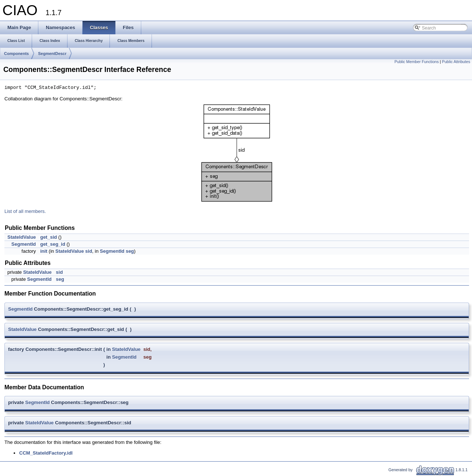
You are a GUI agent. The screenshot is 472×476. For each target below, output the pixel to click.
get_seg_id (53, 244)
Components (16, 54)
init (44, 251)
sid (89, 251)
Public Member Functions (417, 62)
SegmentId (24, 244)
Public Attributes (456, 62)
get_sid (49, 237)
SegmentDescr (52, 54)
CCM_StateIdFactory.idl (46, 453)
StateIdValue (22, 237)
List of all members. (25, 211)
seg (130, 251)
